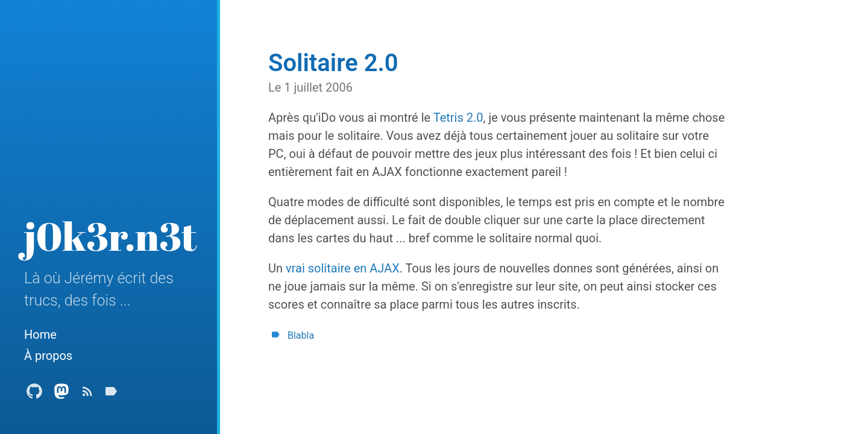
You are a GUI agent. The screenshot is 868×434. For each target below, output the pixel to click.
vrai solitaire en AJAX (343, 268)
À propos (48, 356)
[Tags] (111, 395)
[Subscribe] (87, 395)
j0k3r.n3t (111, 236)
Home (40, 335)
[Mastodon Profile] (61, 395)
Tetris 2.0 (458, 118)
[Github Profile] (34, 395)
